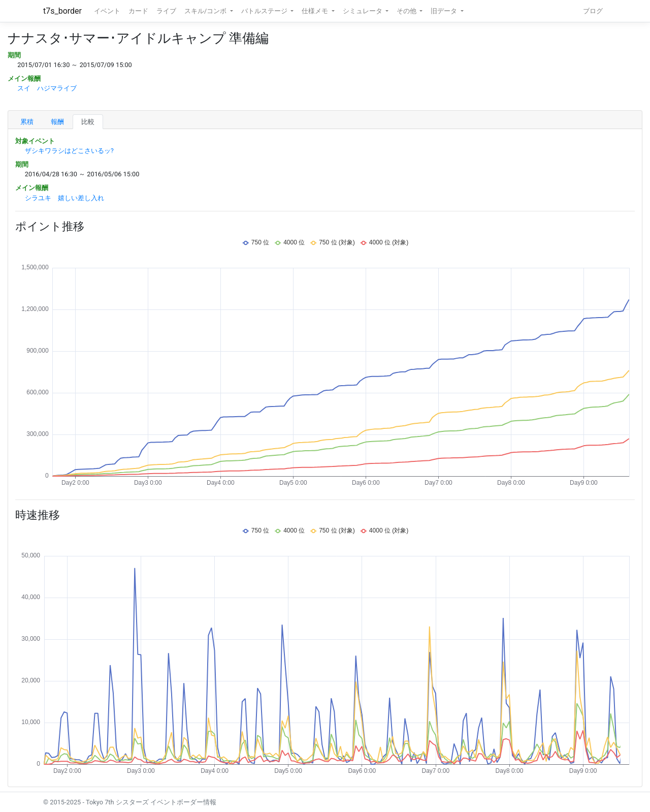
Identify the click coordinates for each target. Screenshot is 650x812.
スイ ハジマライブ (47, 88)
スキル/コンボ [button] (206, 11)
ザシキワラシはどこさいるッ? (69, 151)
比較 (88, 122)
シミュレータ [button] (363, 11)
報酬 (57, 122)
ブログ (593, 11)
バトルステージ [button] (265, 11)
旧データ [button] (445, 11)
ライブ (166, 11)
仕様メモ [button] (316, 11)
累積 (27, 122)
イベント (107, 11)
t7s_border (62, 11)
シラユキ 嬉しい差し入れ (64, 198)
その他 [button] (407, 11)
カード (138, 11)
